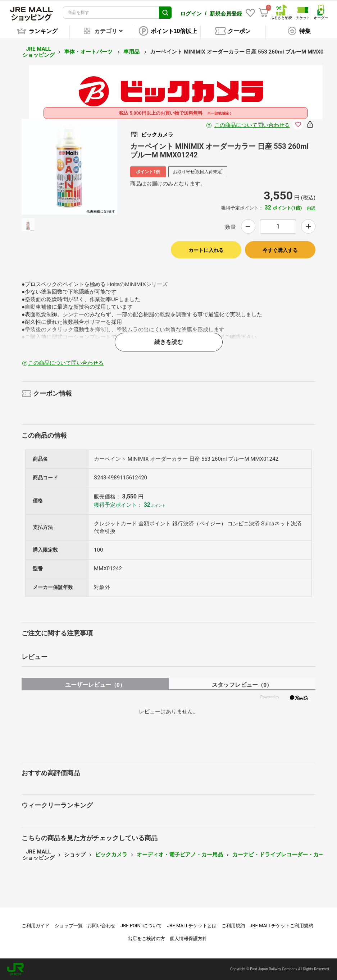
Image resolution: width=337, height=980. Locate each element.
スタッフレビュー (242, 685)
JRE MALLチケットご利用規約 (281, 926)
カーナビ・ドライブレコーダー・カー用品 (284, 855)
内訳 (311, 208)
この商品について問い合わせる (252, 125)
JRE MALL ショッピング (38, 52)
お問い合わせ (101, 926)
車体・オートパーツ (89, 52)
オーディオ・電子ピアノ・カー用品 (180, 855)
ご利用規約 (233, 926)
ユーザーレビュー (95, 685)
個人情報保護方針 (188, 938)
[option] (69, 167)
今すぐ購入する (280, 250)
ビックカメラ (111, 855)
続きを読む (169, 342)
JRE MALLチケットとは (192, 926)
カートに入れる (206, 250)
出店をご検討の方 (146, 938)
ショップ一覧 (69, 926)
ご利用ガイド (36, 926)
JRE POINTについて (141, 926)
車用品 (132, 52)
